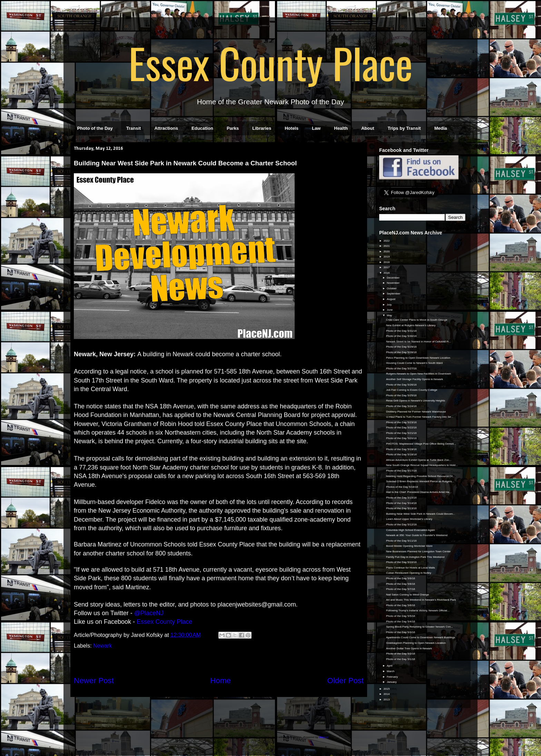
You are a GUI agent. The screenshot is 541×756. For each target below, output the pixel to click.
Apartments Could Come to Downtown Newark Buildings (421, 637)
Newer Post (94, 681)
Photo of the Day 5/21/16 (401, 433)
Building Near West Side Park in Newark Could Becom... (421, 514)
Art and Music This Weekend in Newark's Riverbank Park (421, 600)
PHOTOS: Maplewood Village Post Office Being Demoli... (421, 444)
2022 (387, 241)
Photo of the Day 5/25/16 (401, 395)
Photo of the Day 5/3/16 (401, 632)
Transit (134, 128)
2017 (387, 267)
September (394, 294)
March (391, 671)
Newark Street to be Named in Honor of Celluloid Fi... (419, 342)
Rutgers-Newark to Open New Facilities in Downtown (419, 374)
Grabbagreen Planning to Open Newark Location (416, 643)
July (390, 305)
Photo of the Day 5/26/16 (401, 385)
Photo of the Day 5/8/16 (401, 584)
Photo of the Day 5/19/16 (401, 449)
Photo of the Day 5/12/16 (401, 525)
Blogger (323, 737)
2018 (387, 262)
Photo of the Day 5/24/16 (401, 406)
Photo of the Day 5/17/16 (401, 471)
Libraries (262, 128)
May (390, 315)
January (392, 682)
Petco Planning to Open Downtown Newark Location (418, 358)
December (394, 278)
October (392, 288)
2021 (387, 246)
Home (220, 681)
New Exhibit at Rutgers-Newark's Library (411, 325)
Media (441, 128)
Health (341, 128)
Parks (233, 128)
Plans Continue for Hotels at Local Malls (411, 568)
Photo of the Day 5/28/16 (401, 352)
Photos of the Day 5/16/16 (402, 487)
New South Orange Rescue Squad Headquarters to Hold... (422, 465)
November (394, 283)
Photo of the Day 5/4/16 (401, 622)
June (390, 310)
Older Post (345, 681)
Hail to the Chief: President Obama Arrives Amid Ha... (419, 492)
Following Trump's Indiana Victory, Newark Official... (418, 610)
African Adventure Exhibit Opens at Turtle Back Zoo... (419, 460)
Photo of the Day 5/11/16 (401, 541)
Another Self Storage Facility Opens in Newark (415, 379)
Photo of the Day (95, 128)
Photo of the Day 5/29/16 (401, 347)
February (393, 677)
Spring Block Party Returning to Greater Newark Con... (420, 627)
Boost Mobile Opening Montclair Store (409, 546)
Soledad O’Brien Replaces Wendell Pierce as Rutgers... (420, 481)
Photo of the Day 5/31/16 (401, 331)
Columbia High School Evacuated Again (410, 530)
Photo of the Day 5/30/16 (401, 336)
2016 (387, 273)
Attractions (166, 128)
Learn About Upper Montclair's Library (409, 519)
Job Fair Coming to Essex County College (412, 390)
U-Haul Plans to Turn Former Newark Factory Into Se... (420, 417)
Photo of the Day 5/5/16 (401, 616)
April (390, 666)
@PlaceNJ (149, 613)
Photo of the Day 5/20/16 (401, 438)
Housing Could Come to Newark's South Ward (414, 363)
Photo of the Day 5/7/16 (401, 589)
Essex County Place (270, 62)
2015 (387, 689)
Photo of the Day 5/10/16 (401, 562)
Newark (102, 646)
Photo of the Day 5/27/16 (401, 369)
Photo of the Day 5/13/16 (401, 508)
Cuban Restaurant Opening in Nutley (409, 573)
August (391, 299)
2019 (387, 257)
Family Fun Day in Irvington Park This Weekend (415, 557)
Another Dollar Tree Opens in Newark (409, 648)
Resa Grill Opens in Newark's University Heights (416, 401)
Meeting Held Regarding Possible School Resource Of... (420, 476)
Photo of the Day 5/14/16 (401, 503)
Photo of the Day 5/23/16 (401, 422)
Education (202, 128)
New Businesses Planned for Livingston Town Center (419, 551)
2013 (387, 700)
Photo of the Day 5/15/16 (401, 498)
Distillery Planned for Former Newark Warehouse (416, 412)
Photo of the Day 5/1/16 (401, 659)
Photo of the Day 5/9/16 (401, 578)
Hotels (292, 128)
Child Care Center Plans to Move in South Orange (417, 320)
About (368, 128)
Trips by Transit (404, 128)
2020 (387, 251)
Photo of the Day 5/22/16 (401, 428)
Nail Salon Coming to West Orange (407, 595)
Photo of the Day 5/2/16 (401, 654)
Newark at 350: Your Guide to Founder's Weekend (417, 535)
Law (316, 128)
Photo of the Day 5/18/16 (401, 454)
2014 (387, 694)
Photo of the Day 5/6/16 (401, 605)
